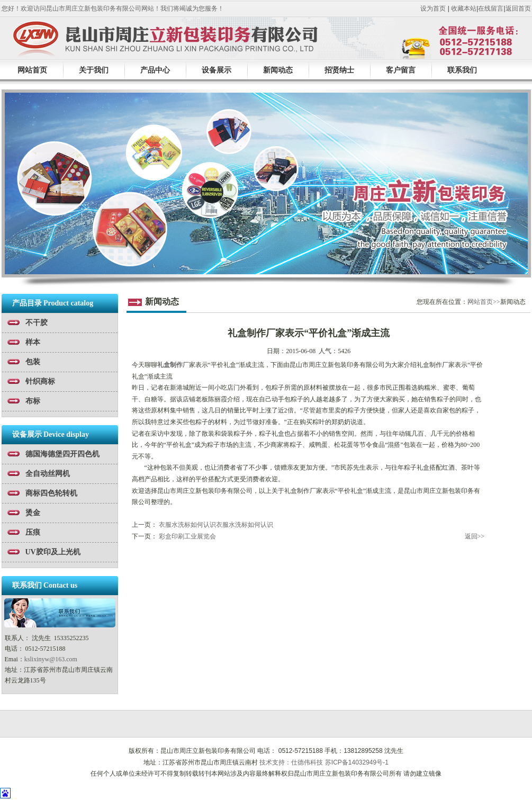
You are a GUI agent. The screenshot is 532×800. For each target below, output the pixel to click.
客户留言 (401, 70)
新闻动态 (278, 70)
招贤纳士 (339, 70)
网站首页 (32, 70)
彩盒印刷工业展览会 (187, 536)
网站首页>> (484, 302)
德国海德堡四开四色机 (62, 454)
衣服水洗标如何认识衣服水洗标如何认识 (216, 525)
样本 (33, 342)
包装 (33, 362)
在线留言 (491, 8)
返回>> (475, 536)
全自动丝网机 (48, 474)
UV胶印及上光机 (53, 552)
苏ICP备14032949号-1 (357, 762)
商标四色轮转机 (51, 493)
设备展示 (217, 70)
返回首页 (518, 8)
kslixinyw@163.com (51, 659)
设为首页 (433, 8)
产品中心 (155, 70)
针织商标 (40, 381)
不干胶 (37, 323)
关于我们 (94, 70)
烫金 (33, 513)
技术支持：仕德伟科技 (291, 762)
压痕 (33, 532)
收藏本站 (464, 8)
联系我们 (462, 70)
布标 (33, 401)
